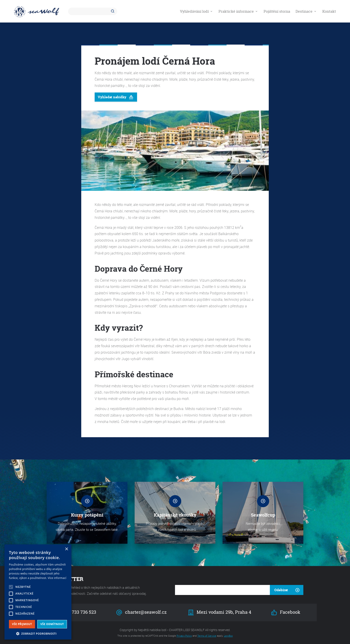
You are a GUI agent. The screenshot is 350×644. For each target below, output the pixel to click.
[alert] (38, 592)
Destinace (306, 11)
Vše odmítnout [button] (52, 624)
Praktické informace (238, 11)
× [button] (66, 549)
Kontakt (329, 11)
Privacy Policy (184, 636)
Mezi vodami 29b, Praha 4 (220, 612)
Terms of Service (207, 636)
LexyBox (228, 636)
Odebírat (281, 590)
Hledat (113, 11)
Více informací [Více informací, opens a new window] (57, 578)
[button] (38, 633)
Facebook (285, 612)
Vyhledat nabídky (116, 97)
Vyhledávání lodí (197, 11)
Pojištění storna (277, 11)
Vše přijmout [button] (22, 624)
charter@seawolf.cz (141, 612)
